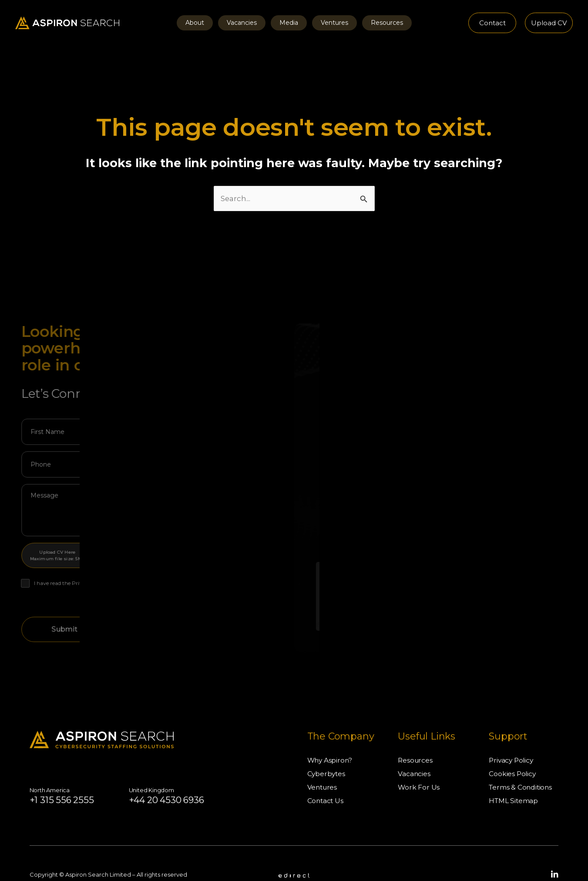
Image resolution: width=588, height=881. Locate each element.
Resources (376, 23)
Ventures (329, 23)
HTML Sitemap (514, 778)
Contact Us (326, 778)
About (205, 23)
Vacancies (247, 23)
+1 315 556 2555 (67, 778)
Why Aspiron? (331, 738)
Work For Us (419, 765)
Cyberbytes (327, 752)
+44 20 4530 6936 (185, 778)
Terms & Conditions (521, 765)
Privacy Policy (512, 738)
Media (289, 23)
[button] (492, 23)
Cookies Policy (513, 752)
